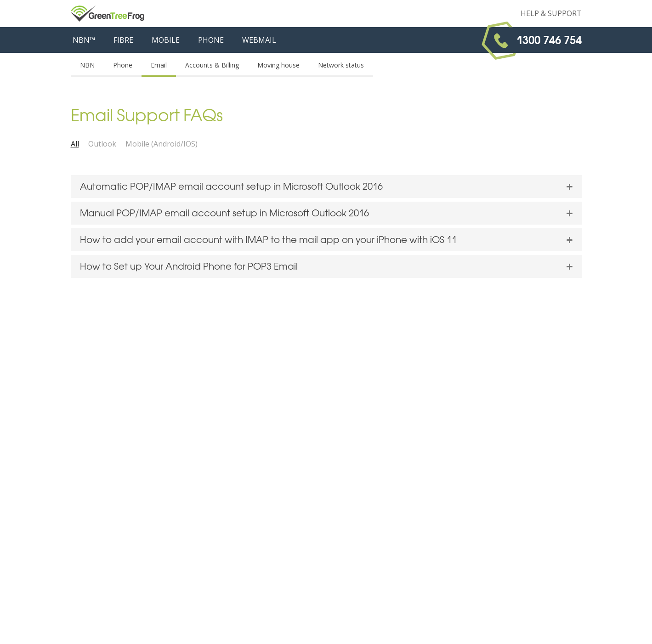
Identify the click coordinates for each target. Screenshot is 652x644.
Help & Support (551, 13)
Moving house (278, 65)
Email (159, 65)
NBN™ (84, 40)
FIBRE (123, 40)
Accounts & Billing (212, 65)
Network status (341, 65)
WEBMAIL (259, 40)
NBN (87, 65)
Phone (123, 65)
